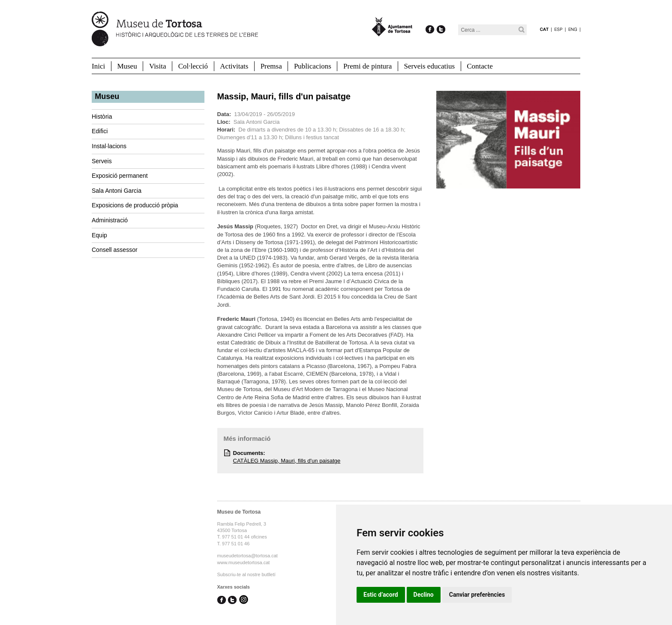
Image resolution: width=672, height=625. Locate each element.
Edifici (100, 131)
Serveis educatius (430, 66)
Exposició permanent (120, 176)
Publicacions (313, 66)
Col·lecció (193, 66)
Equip (99, 235)
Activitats (234, 66)
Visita (158, 66)
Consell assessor (115, 250)
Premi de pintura (367, 66)
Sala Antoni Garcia (117, 191)
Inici (98, 66)
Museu (127, 66)
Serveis (102, 161)
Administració (110, 220)
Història (102, 117)
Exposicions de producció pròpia (135, 205)
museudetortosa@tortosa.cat (247, 556)
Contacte (480, 66)
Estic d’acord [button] (381, 595)
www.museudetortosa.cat (244, 562)
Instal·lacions (109, 146)
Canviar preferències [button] (477, 595)
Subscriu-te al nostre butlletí (246, 574)
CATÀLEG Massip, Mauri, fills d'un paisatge (287, 461)
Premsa (271, 66)
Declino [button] (424, 595)
